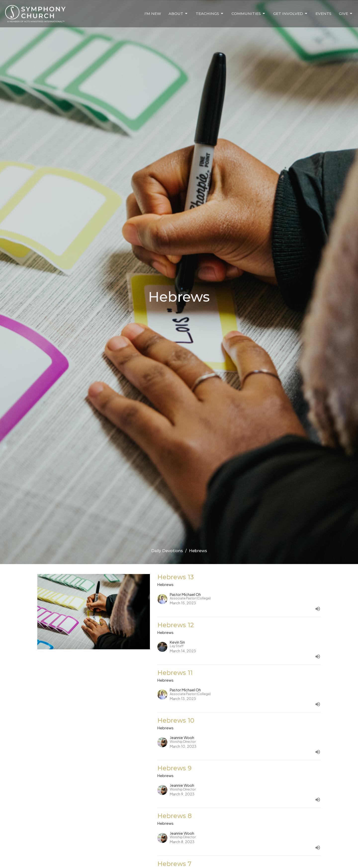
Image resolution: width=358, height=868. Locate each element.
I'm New (153, 14)
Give (346, 14)
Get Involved (291, 14)
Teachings (210, 14)
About (178, 14)
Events (323, 14)
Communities (249, 14)
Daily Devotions (167, 551)
